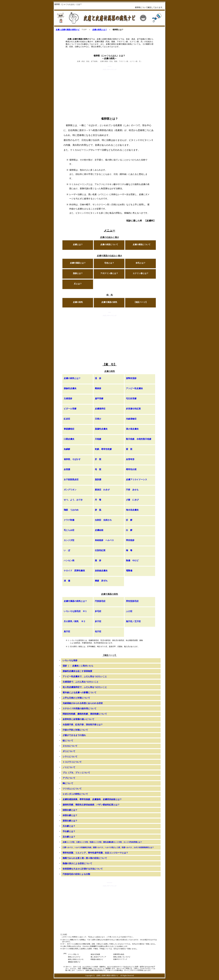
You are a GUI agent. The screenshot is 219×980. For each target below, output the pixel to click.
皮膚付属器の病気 (109, 302)
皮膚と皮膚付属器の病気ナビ (68, 30)
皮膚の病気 (78, 302)
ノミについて (69, 767)
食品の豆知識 (95, 954)
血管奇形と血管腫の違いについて (78, 719)
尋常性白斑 (131, 469)
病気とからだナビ (74, 957)
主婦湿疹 (68, 399)
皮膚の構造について (142, 245)
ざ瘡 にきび (132, 500)
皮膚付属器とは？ (78, 263)
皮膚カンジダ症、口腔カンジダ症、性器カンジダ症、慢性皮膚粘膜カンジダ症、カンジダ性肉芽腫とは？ (102, 842)
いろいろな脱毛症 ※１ (75, 611)
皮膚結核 (99, 530)
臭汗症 (67, 631)
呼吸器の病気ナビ (97, 959)
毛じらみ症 (69, 530)
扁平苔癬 (99, 399)
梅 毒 (129, 550)
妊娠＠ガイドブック (120, 959)
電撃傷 (129, 571)
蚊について (68, 741)
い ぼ (67, 550)
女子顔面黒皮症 (71, 480)
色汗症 (98, 631)
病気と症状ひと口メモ (76, 959)
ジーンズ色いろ (73, 954)
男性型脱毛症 (132, 601)
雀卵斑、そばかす (72, 459)
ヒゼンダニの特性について (75, 794)
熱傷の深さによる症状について (77, 863)
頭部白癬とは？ (70, 810)
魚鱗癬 (67, 449)
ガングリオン (70, 490)
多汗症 (98, 621)
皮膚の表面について (109, 245)
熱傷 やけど (132, 561)
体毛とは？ (141, 263)
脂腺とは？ (78, 273)
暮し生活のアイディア (98, 957)
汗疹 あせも (132, 490)
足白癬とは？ (69, 837)
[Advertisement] (109, 91)
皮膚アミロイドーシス (137, 480)
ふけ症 (129, 611)
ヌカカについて (70, 746)
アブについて (69, 778)
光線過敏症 (131, 419)
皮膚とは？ (78, 245)
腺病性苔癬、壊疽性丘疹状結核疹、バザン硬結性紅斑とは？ (91, 805)
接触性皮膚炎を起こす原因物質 (77, 671)
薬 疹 (98, 561)
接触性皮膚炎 (70, 388)
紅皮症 (67, 419)
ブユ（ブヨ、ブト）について (76, 773)
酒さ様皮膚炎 (132, 429)
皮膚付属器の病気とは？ (75, 601)
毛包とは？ (109, 263)
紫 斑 (129, 449)
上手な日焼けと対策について (76, 698)
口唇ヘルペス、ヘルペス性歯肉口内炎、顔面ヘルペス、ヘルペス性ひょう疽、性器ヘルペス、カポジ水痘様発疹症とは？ (108, 847)
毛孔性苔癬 (131, 399)
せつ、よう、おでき (73, 500)
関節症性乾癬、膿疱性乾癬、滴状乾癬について (85, 714)
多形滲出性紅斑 (133, 409)
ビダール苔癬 (70, 409)
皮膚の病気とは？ (100, 30)
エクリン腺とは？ (141, 273)
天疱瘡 (98, 439)
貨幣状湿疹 (131, 378)
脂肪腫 (98, 480)
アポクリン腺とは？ (109, 273)
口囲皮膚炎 (69, 439)
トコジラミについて (72, 762)
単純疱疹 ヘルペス (104, 540)
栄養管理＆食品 (119, 954)
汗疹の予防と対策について (75, 730)
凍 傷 (67, 581)
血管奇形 (130, 459)
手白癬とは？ (69, 831)
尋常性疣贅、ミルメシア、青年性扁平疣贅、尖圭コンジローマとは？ (95, 853)
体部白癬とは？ (70, 815)
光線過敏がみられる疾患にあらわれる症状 (83, 703)
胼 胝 (98, 510)
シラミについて (70, 757)
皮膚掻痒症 (100, 409)
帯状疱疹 (130, 540)
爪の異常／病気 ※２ (75, 621)
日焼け (98, 419)
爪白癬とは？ (69, 826)
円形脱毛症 (100, 601)
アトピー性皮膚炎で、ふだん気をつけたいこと (85, 676)
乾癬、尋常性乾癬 (103, 449)
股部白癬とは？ (70, 821)
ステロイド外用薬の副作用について (80, 709)
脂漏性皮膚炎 (101, 429)
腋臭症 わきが (102, 490)
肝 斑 (98, 459)
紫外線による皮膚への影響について (80, 693)
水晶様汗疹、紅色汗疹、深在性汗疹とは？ (83, 725)
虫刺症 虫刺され (103, 520)
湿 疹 (98, 378)
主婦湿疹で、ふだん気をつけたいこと (81, 682)
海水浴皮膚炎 (132, 510)
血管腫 (67, 469)
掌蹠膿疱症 (69, 429)
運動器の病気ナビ (74, 962)
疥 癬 (129, 520)
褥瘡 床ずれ (101, 581)
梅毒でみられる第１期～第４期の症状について (85, 858)
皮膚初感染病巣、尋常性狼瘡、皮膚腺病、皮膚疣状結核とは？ (92, 799)
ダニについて (69, 751)
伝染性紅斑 (100, 550)
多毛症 (98, 611)
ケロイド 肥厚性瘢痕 (74, 571)
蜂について (68, 783)
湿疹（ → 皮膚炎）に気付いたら (78, 666)
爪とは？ (78, 284)
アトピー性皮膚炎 (134, 388)
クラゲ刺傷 (69, 520)
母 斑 (98, 469)
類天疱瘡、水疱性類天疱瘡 (139, 439)
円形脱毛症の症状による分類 (76, 874)
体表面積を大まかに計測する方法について (83, 869)
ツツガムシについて (72, 789)
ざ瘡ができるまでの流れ (74, 735)
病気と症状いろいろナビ (122, 957)
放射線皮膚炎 (101, 571)
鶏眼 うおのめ (71, 510)
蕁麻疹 (98, 388)
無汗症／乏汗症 (133, 621)
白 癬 (129, 530)
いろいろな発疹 (70, 660)
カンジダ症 (69, 540)
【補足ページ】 (141, 302)
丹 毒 (98, 500)
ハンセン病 (69, 561)
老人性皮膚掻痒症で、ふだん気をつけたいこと (85, 687)
